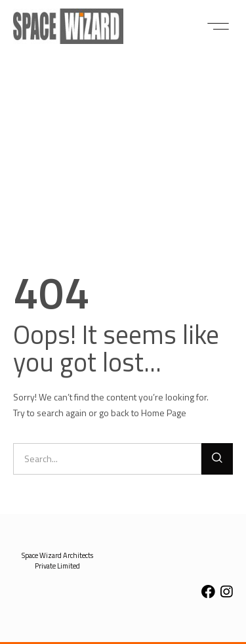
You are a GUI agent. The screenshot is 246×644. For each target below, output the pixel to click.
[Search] (217, 459)
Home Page (164, 413)
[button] (218, 26)
